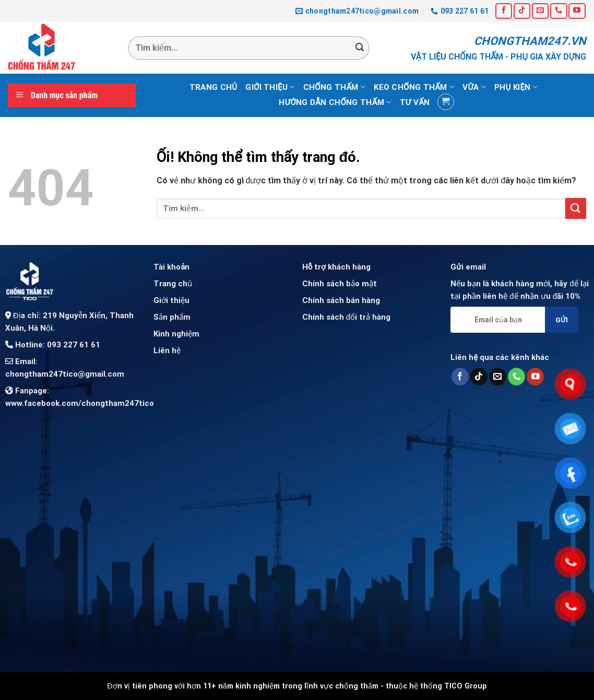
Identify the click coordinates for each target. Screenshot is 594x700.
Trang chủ (213, 87)
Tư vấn (415, 102)
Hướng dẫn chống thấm (335, 102)
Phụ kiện (516, 87)
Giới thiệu (270, 87)
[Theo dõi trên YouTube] (577, 11)
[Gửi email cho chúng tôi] (540, 11)
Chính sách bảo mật (340, 284)
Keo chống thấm (414, 87)
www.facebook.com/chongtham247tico (80, 403)
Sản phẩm (172, 317)
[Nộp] (360, 48)
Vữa (474, 87)
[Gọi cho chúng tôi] (559, 11)
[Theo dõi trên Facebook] (504, 11)
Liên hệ (167, 351)
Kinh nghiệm (176, 334)
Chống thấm (335, 87)
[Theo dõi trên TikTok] (522, 11)
